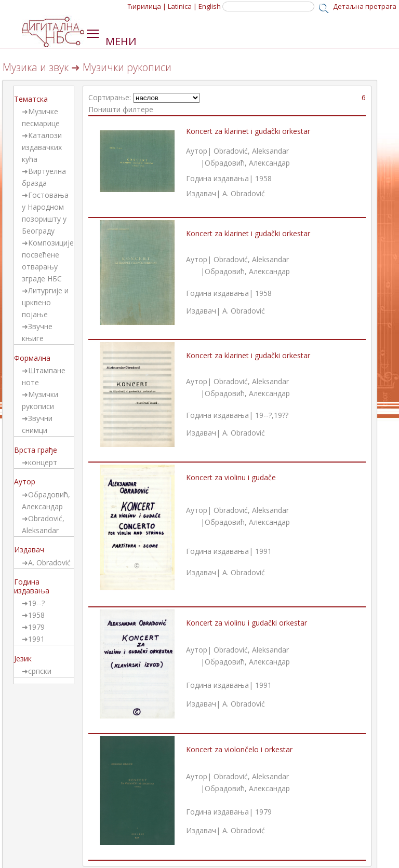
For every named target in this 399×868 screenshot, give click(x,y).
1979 (36, 627)
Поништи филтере (121, 109)
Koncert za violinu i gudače (231, 477)
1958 (36, 615)
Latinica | (182, 6)
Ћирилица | (147, 6)
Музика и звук (36, 67)
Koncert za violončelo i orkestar (239, 749)
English (210, 6)
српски (40, 671)
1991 (36, 639)
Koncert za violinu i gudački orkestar (247, 623)
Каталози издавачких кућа (42, 147)
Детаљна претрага (365, 6)
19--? (36, 603)
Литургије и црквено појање (45, 302)
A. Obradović (49, 562)
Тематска (31, 99)
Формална (32, 358)
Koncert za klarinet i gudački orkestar (248, 131)
